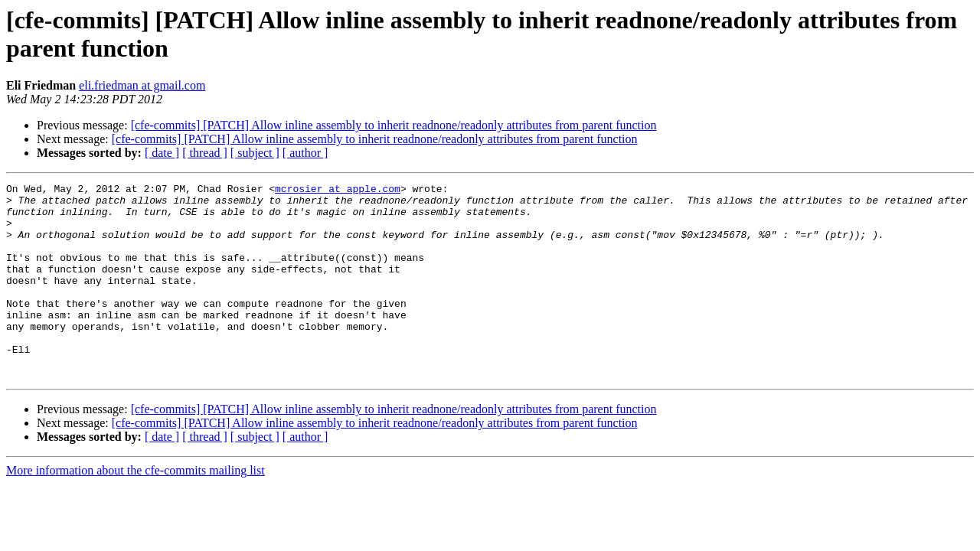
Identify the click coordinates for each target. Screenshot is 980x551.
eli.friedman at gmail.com (142, 85)
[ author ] (305, 153)
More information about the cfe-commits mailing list (136, 509)
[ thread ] (205, 153)
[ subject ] (255, 153)
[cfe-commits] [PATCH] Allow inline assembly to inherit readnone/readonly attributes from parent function (394, 125)
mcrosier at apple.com (338, 191)
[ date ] (162, 153)
